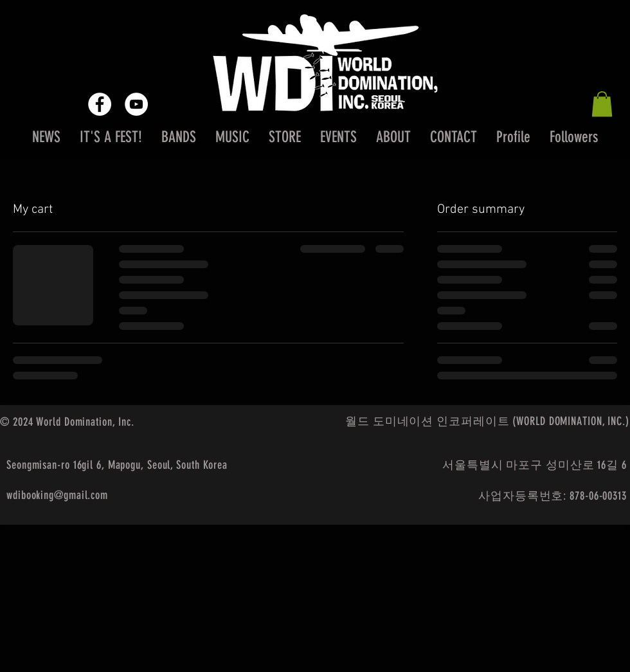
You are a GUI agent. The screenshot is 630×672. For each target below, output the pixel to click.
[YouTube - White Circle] (136, 104)
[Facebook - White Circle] (100, 104)
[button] (602, 104)
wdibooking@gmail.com (57, 495)
